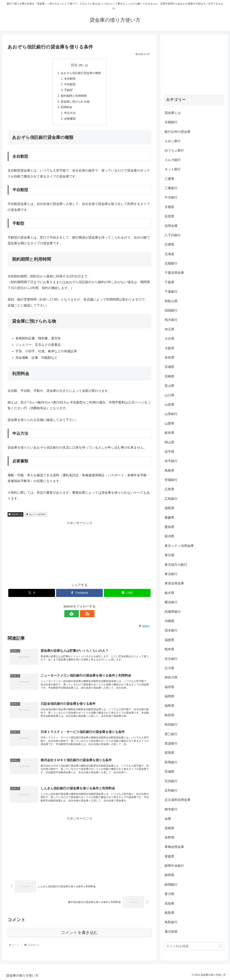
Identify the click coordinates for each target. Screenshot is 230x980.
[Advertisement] (79, 552)
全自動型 (70, 79)
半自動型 (70, 85)
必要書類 (70, 120)
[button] (221, 946)
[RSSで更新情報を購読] (84, 615)
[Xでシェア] (32, 594)
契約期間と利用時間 (74, 96)
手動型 (69, 91)
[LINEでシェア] (127, 594)
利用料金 (66, 108)
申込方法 (70, 114)
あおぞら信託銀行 (36, 515)
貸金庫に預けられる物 (75, 102)
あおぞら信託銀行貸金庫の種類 (81, 73)
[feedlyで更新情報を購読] (75, 615)
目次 (74, 65)
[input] (194, 946)
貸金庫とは (15, 515)
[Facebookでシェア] (79, 594)
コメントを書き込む (80, 935)
